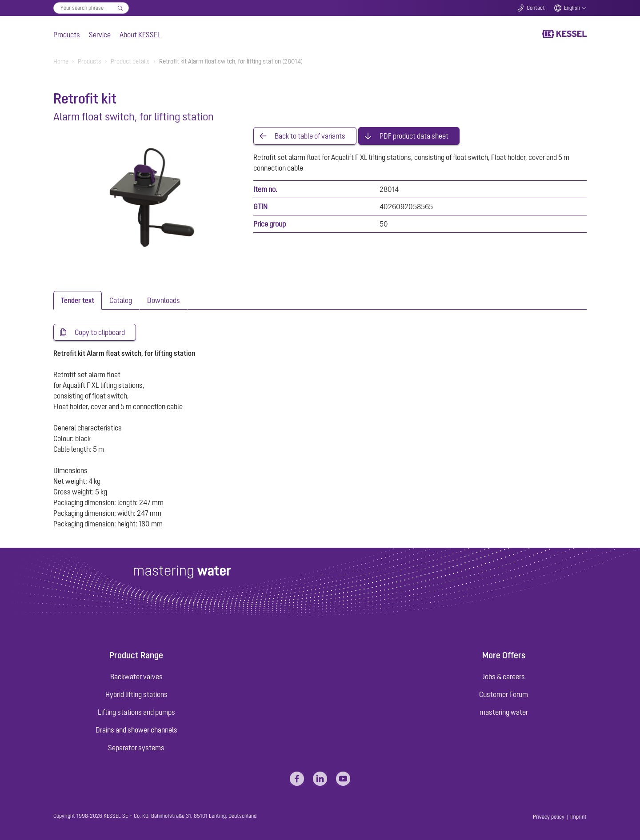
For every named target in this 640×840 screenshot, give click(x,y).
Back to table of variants (310, 136)
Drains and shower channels (136, 730)
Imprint (578, 817)
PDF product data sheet (414, 136)
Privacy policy (549, 817)
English (572, 8)
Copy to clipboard (100, 332)
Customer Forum (504, 694)
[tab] (78, 300)
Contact (536, 8)
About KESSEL (140, 35)
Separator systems (136, 748)
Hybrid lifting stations (136, 694)
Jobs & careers (504, 677)
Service (100, 35)
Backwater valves (136, 677)
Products (67, 35)
